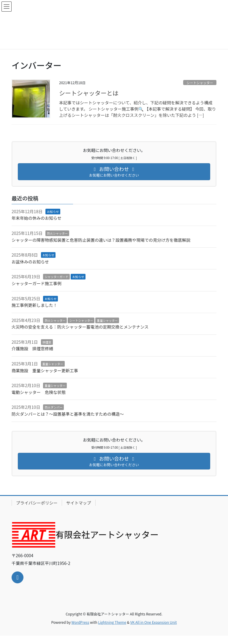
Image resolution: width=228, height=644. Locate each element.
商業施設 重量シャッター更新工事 (47, 370)
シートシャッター (200, 83)
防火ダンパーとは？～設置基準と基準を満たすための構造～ (68, 414)
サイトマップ (79, 503)
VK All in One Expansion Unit (154, 622)
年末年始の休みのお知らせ (37, 218)
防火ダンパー (53, 407)
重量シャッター (107, 320)
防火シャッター (57, 233)
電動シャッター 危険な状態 (39, 392)
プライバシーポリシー (37, 503)
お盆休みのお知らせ (30, 262)
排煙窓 (47, 342)
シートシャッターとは (89, 93)
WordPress (80, 622)
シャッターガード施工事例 (37, 283)
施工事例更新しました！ (34, 305)
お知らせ (53, 212)
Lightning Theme (112, 622)
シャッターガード (56, 277)
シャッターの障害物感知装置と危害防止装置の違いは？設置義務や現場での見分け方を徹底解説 (101, 240)
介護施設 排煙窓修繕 (32, 348)
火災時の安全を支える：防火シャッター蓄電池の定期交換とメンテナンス (80, 327)
